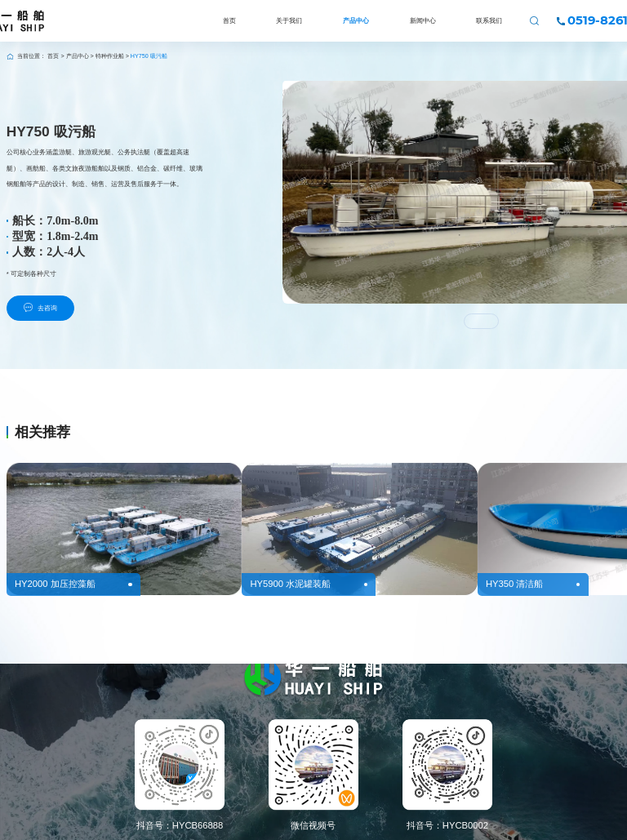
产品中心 (78, 56)
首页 (53, 56)
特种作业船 (110, 56)
